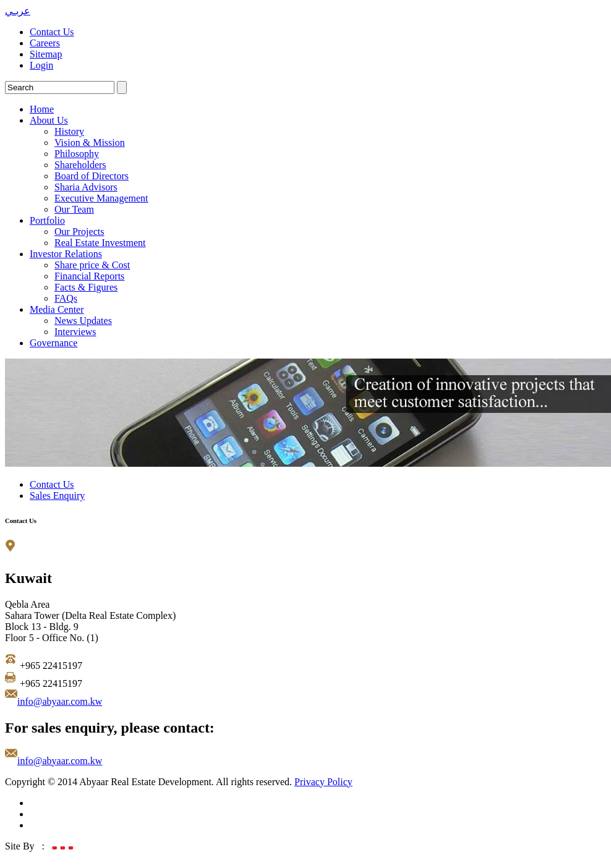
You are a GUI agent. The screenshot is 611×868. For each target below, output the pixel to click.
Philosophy (77, 154)
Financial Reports (89, 276)
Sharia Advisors (86, 187)
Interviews (75, 332)
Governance (53, 343)
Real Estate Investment (100, 243)
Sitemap (46, 54)
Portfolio (47, 220)
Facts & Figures (86, 287)
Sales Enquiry (57, 496)
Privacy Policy (323, 782)
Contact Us (52, 32)
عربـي (18, 11)
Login (41, 65)
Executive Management (101, 198)
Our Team (74, 209)
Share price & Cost (92, 265)
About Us (49, 120)
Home (42, 109)
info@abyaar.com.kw (60, 701)
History (69, 131)
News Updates (83, 321)
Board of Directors (92, 176)
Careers (45, 43)
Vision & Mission (90, 143)
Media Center (57, 309)
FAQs (66, 298)
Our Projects (79, 232)
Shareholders (80, 165)
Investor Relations (66, 254)
